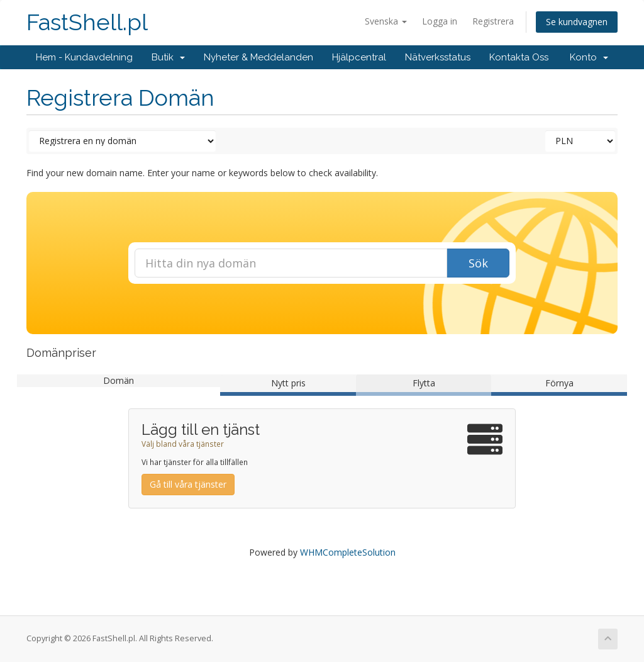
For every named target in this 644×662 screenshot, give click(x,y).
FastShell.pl (87, 22)
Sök (478, 263)
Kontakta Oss (519, 57)
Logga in (440, 21)
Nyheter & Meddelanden (258, 57)
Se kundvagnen (577, 22)
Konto (589, 57)
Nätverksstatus (438, 57)
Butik (168, 57)
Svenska (386, 21)
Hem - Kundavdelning (84, 57)
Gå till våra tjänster (188, 484)
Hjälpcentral (359, 57)
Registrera (493, 21)
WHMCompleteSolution (348, 552)
